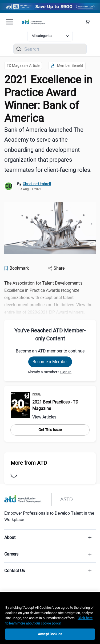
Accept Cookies (50, 634)
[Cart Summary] (89, 22)
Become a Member (50, 362)
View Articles (44, 417)
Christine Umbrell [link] (37, 184)
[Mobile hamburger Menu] (10, 22)
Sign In (66, 372)
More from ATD (29, 463)
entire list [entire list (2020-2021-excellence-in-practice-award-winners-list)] (13, 312)
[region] (50, 618)
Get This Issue (50, 430)
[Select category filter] (50, 36)
